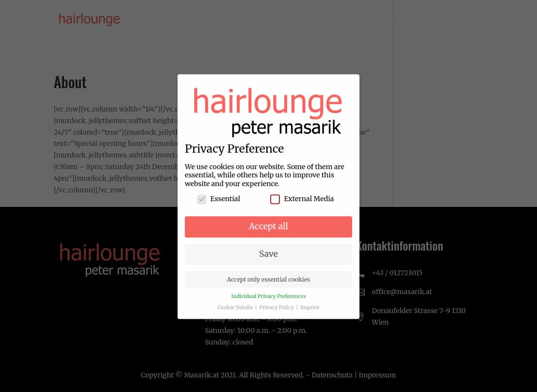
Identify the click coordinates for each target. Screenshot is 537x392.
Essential (219, 205)
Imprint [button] (310, 313)
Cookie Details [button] (236, 313)
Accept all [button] (268, 232)
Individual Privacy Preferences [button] (269, 302)
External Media (302, 205)
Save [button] (268, 259)
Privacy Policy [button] (277, 313)
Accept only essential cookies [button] (269, 285)
